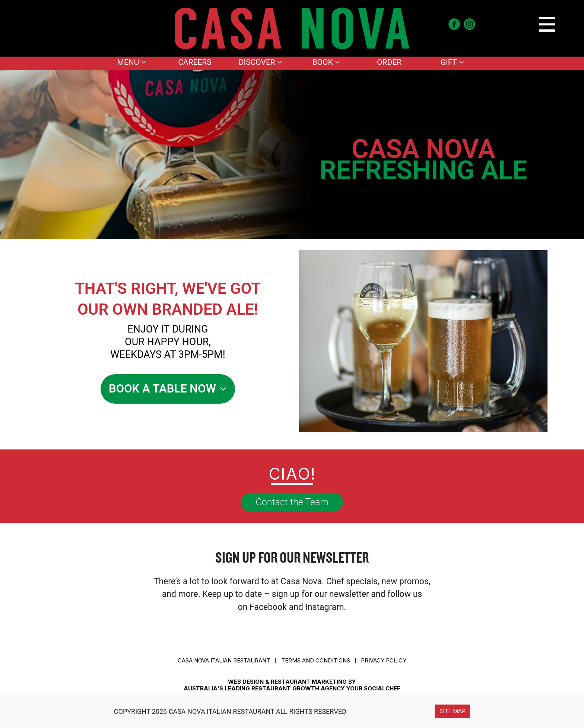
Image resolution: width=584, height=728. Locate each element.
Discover (261, 62)
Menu (132, 62)
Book (326, 62)
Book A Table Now (168, 389)
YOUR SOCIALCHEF (373, 688)
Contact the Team (292, 502)
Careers (195, 62)
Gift (452, 62)
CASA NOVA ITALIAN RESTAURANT (224, 660)
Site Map (453, 711)
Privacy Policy (384, 660)
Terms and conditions (316, 660)
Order (389, 62)
